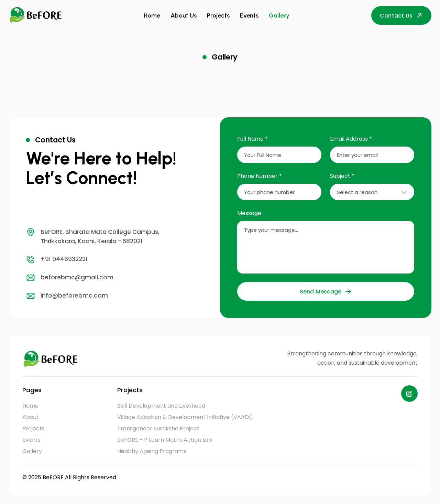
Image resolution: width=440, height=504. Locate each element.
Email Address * (351, 139)
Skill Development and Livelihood (161, 406)
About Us (184, 15)
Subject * (342, 176)
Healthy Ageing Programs (152, 451)
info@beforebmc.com (67, 296)
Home (152, 15)
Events (249, 15)
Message (249, 213)
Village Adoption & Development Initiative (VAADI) (185, 417)
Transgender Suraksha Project (158, 428)
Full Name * (252, 139)
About (31, 417)
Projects (218, 15)
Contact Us (401, 16)
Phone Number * (260, 176)
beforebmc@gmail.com (70, 278)
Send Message (326, 292)
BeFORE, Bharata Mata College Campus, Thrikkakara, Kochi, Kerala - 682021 (93, 236)
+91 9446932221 (57, 259)
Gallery (279, 15)
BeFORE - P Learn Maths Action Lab (165, 440)
